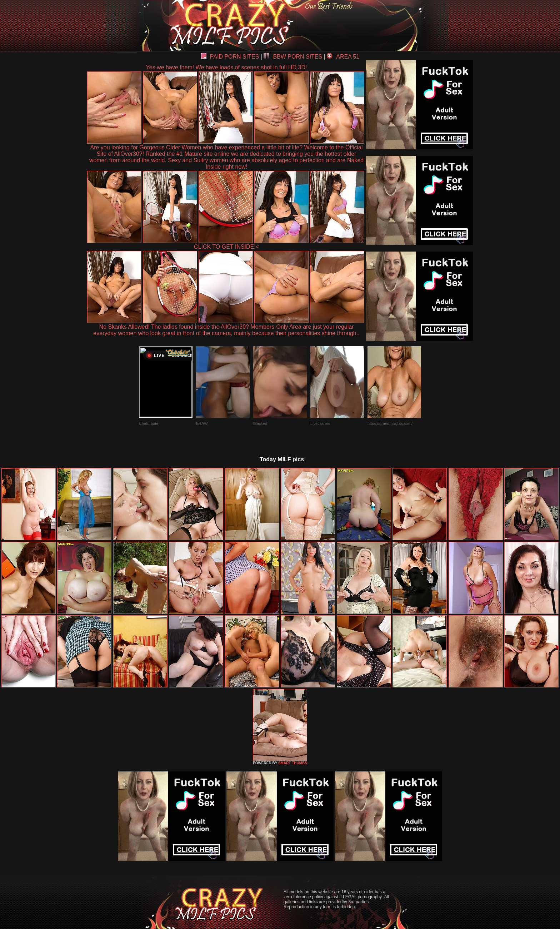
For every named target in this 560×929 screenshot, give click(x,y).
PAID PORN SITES (230, 57)
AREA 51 (343, 57)
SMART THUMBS (293, 763)
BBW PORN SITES (293, 57)
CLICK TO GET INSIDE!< (226, 247)
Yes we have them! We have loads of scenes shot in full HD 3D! (227, 67)
